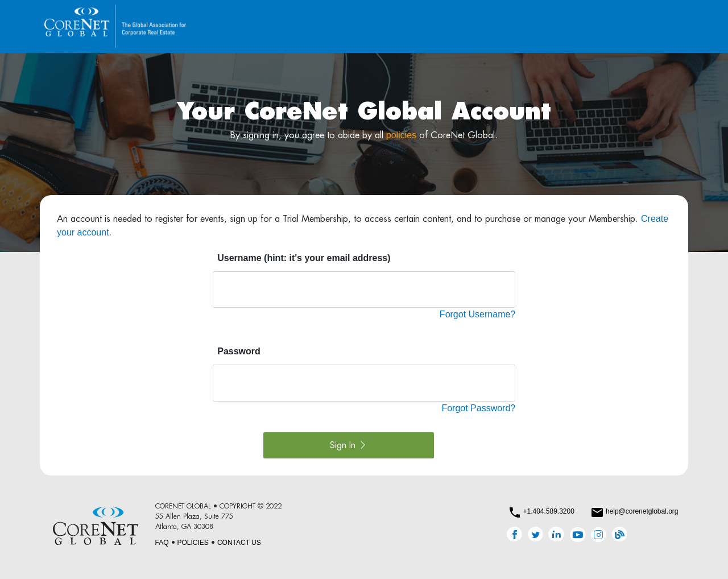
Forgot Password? (478, 408)
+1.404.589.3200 (548, 511)
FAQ (162, 543)
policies (401, 135)
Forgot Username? (477, 314)
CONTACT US (239, 543)
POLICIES (193, 543)
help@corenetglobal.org (642, 511)
